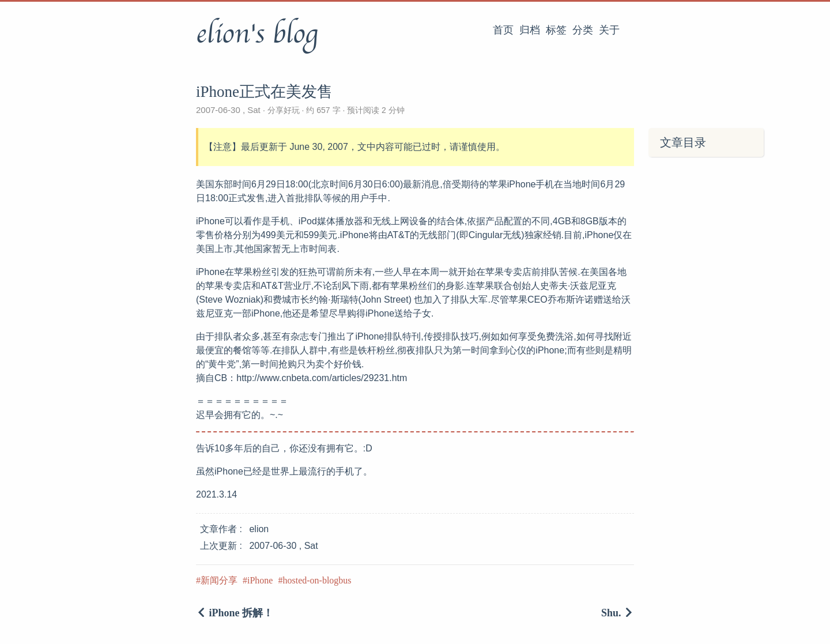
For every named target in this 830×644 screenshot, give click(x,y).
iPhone (260, 580)
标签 (556, 30)
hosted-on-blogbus (317, 580)
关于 (609, 30)
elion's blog (257, 34)
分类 (583, 30)
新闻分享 (219, 580)
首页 (503, 30)
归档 (530, 30)
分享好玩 (284, 110)
